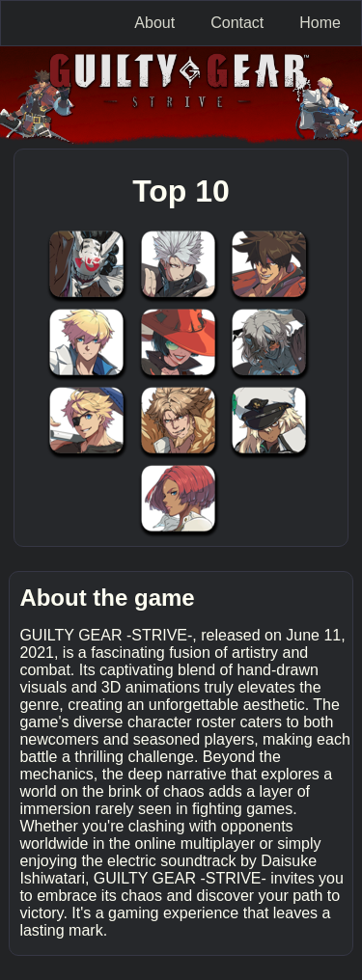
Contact (237, 23)
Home (320, 23)
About (154, 23)
